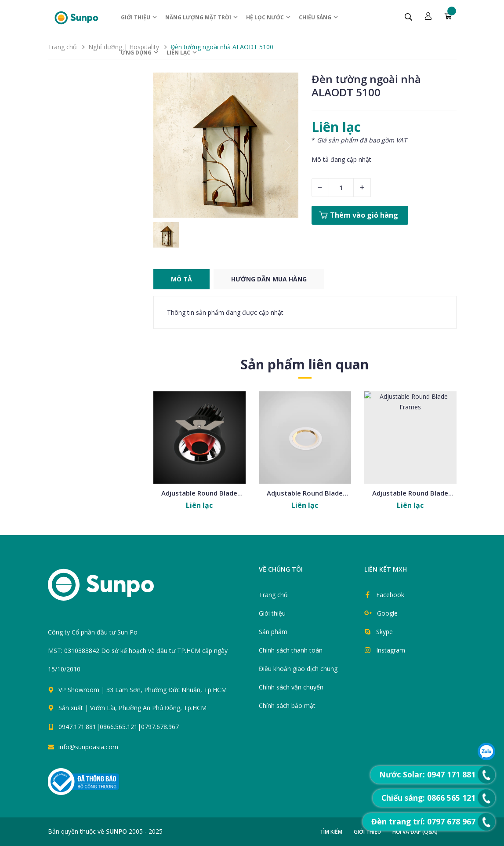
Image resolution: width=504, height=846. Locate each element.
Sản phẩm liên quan (305, 364)
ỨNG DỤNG (140, 53)
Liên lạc (182, 53)
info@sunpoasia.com (88, 747)
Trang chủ (273, 595)
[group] (226, 145)
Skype (384, 632)
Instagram (391, 650)
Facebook (390, 595)
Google (387, 613)
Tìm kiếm (331, 832)
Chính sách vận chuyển (291, 687)
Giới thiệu (139, 17)
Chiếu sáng (319, 17)
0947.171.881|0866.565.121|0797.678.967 (119, 727)
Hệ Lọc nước (269, 17)
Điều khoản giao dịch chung (298, 669)
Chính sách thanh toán (291, 650)
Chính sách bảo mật (287, 706)
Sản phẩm (273, 632)
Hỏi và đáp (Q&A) (415, 832)
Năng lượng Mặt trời (202, 17)
